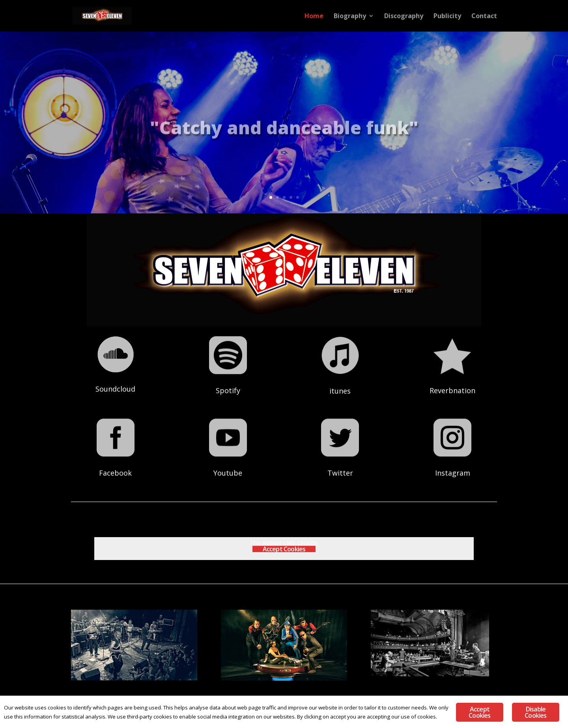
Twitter (340, 463)
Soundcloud (116, 380)
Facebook (116, 463)
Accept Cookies (284, 549)
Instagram (453, 463)
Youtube (228, 463)
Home (314, 17)
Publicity (447, 17)
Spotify (228, 381)
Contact (484, 17)
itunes (340, 381)
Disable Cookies (535, 712)
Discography (404, 17)
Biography (350, 17)
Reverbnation (453, 381)
